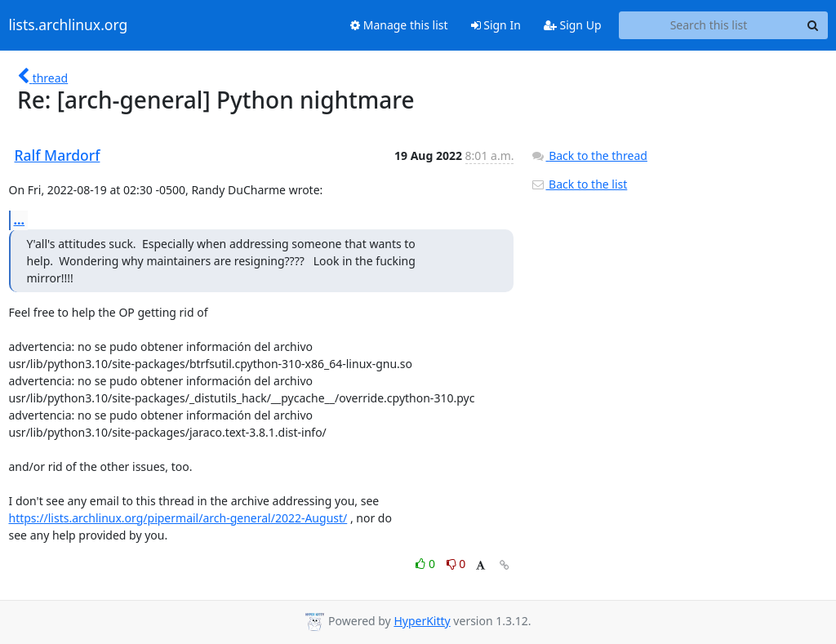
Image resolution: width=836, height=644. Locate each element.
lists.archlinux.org (69, 25)
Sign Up (573, 25)
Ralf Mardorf (58, 155)
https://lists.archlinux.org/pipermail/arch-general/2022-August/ (178, 518)
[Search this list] (709, 25)
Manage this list (399, 25)
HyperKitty (422, 621)
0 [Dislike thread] (456, 564)
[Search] (813, 25)
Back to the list (579, 184)
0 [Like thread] (427, 564)
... (20, 220)
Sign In (496, 25)
